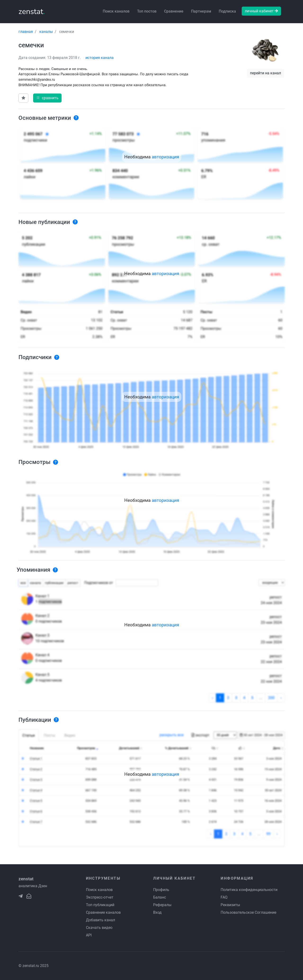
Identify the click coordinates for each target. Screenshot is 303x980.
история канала (100, 58)
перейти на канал (265, 73)
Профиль (161, 890)
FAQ (224, 897)
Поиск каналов (116, 11)
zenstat (32, 11)
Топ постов (147, 11)
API (89, 935)
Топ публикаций (100, 905)
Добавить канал (100, 920)
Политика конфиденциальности (249, 890)
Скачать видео (99, 928)
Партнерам (201, 11)
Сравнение (174, 11)
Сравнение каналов (103, 912)
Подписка (227, 11)
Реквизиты (230, 905)
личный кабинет (261, 11)
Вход (157, 912)
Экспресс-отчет (100, 897)
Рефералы (162, 905)
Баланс (160, 897)
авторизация (165, 157)
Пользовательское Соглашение (248, 912)
